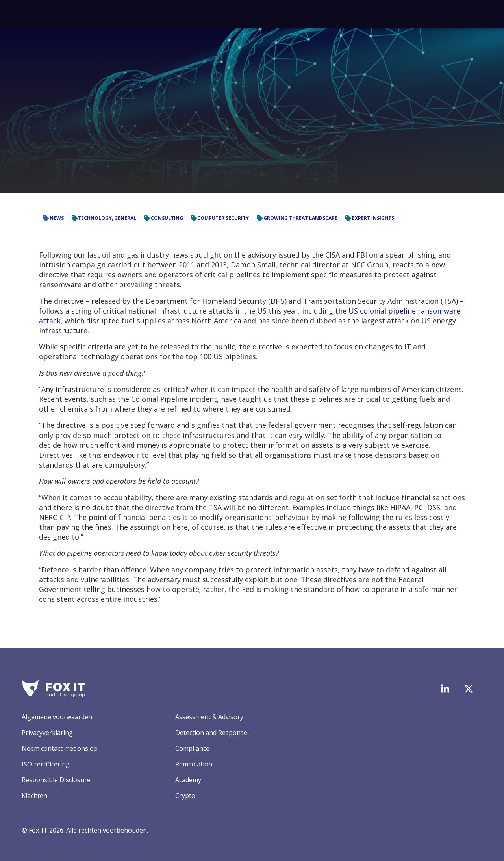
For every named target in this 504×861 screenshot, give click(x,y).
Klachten (34, 796)
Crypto (185, 796)
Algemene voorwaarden (57, 717)
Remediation (194, 764)
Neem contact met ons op (60, 748)
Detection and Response (211, 733)
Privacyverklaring (47, 733)
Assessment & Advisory (209, 717)
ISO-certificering (46, 764)
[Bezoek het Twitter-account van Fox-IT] (469, 689)
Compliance (192, 748)
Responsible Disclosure (56, 780)
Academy (188, 780)
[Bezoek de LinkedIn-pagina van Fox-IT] (445, 688)
